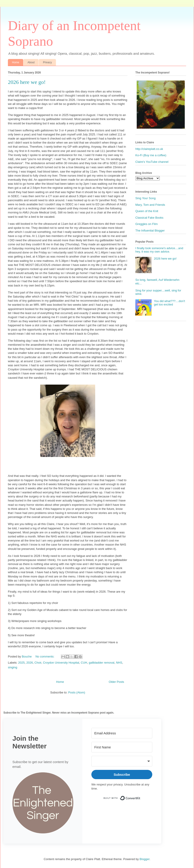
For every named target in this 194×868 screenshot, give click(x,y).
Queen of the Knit (147, 211)
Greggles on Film (147, 224)
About (31, 62)
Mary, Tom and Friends (150, 205)
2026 (30, 663)
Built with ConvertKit (140, 796)
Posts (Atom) (77, 692)
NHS (119, 663)
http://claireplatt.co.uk (149, 149)
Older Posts (116, 682)
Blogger (145, 859)
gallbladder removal (102, 663)
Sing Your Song (145, 198)
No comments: (45, 656)
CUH (84, 663)
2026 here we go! (27, 82)
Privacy (47, 62)
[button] (43, 803)
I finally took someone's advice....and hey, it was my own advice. (159, 250)
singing (13, 667)
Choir (38, 663)
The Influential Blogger (150, 231)
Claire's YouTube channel (152, 162)
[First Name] (122, 747)
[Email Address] (122, 733)
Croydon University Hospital (61, 663)
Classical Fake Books (149, 218)
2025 (22, 663)
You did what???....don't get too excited (169, 303)
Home (16, 62)
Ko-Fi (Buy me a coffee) (151, 155)
